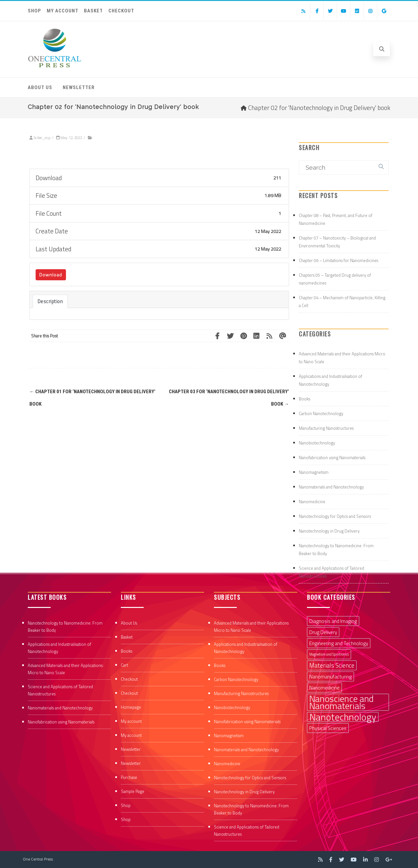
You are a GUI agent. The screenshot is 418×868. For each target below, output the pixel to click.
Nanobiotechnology (317, 443)
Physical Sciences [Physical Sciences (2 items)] (328, 728)
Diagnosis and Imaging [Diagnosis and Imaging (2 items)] (333, 621)
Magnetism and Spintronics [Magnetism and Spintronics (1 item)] (329, 654)
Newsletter (79, 87)
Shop (34, 11)
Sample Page (133, 791)
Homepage (131, 707)
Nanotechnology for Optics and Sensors (335, 516)
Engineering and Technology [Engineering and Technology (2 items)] (339, 643)
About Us (40, 87)
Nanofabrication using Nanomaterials (332, 457)
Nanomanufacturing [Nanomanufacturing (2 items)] (330, 676)
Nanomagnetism (314, 472)
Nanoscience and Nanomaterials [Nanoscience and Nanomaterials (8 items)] (341, 702)
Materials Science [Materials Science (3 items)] (332, 665)
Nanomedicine (312, 502)
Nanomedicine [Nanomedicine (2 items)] (324, 688)
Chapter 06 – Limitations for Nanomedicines (338, 260)
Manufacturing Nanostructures (326, 428)
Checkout (121, 11)
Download (51, 275)
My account (63, 11)
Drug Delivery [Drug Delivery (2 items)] (323, 632)
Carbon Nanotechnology (321, 413)
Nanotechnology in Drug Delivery (329, 531)
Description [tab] (50, 301)
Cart (124, 665)
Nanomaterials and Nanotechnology (331, 487)
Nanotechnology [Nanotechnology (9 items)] (343, 717)
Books (305, 399)
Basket (93, 11)
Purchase (129, 777)
